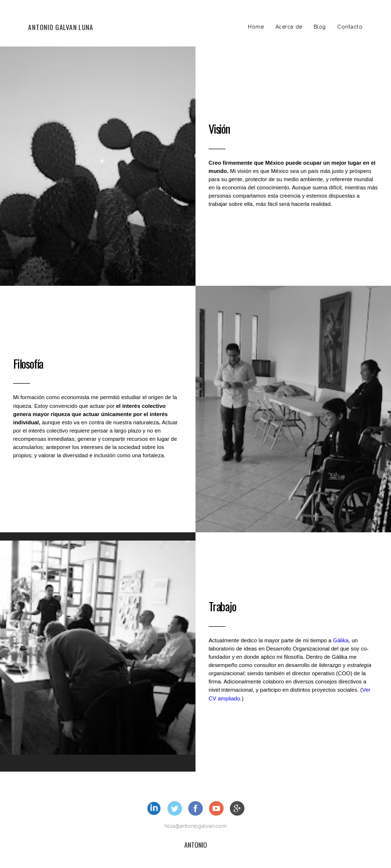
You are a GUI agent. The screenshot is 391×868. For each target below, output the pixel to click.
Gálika (341, 640)
